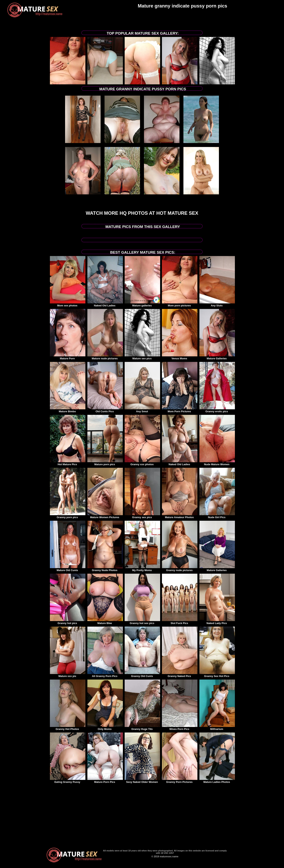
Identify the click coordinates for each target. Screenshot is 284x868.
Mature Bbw (105, 622)
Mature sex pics (142, 357)
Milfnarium (217, 728)
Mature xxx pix (68, 675)
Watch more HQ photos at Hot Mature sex (142, 213)
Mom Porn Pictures (180, 410)
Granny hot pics (68, 622)
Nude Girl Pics (217, 516)
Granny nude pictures (180, 569)
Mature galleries (142, 304)
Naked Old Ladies (105, 304)
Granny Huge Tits (142, 728)
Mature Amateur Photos (180, 516)
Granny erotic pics (217, 410)
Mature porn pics (105, 463)
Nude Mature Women (217, 463)
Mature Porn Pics (105, 781)
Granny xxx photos (142, 463)
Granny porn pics (68, 516)
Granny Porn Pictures (180, 781)
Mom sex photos (68, 304)
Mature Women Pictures (105, 516)
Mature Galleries (217, 357)
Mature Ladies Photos (217, 781)
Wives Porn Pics (180, 728)
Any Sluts (217, 304)
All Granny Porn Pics (105, 675)
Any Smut (142, 410)
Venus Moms (180, 357)
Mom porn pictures (180, 304)
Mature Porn (68, 357)
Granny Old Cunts (142, 675)
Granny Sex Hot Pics (217, 675)
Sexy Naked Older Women (142, 781)
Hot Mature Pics (68, 463)
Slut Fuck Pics (180, 622)
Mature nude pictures (105, 357)
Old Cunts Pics (105, 410)
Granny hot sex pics (142, 622)
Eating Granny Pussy (68, 781)
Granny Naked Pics (180, 675)
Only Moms (105, 728)
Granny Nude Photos (105, 569)
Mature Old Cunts (68, 569)
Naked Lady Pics (217, 622)
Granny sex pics (142, 516)
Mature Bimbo (68, 410)
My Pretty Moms (142, 569)
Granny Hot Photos (68, 728)
